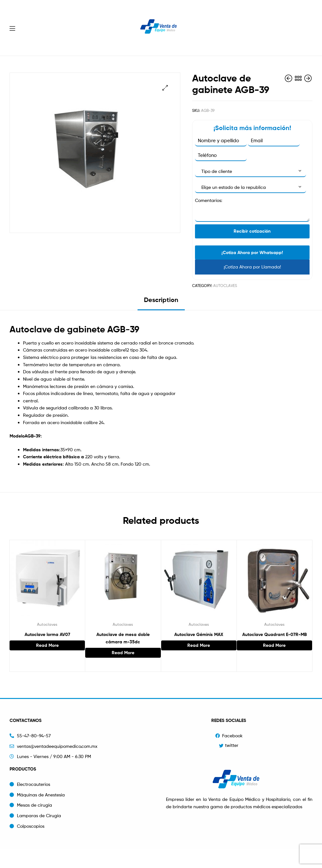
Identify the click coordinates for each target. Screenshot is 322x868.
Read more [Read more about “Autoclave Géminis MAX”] (199, 645)
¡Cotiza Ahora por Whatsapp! (252, 252)
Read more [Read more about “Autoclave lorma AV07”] (47, 645)
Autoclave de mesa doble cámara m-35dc (123, 638)
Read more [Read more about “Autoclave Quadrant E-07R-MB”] (274, 645)
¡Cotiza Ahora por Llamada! (252, 267)
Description (161, 300)
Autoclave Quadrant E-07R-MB (274, 634)
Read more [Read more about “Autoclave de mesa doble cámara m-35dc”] (123, 653)
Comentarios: (209, 200)
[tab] (161, 302)
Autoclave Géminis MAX (199, 634)
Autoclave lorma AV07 (47, 634)
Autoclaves (225, 286)
